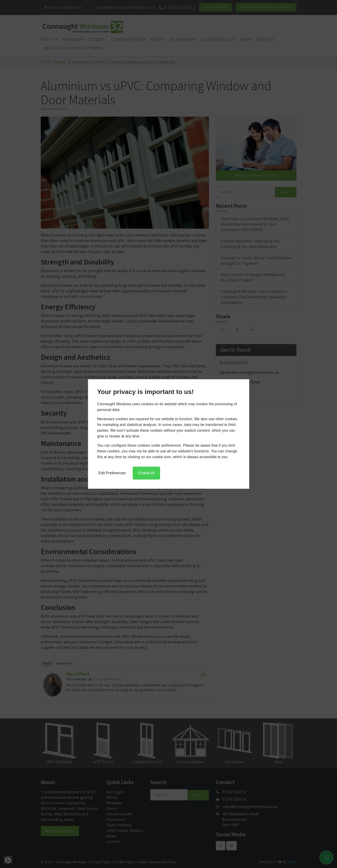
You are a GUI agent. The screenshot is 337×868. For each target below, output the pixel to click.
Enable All (146, 473)
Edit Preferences (112, 473)
